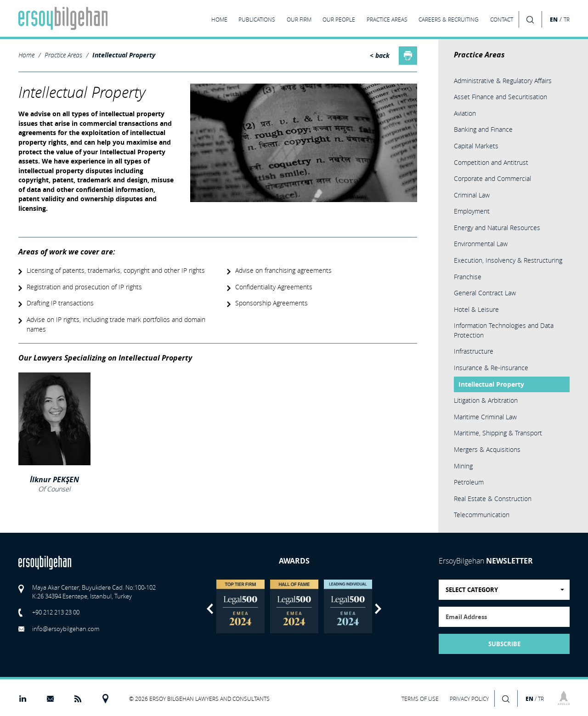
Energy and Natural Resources (497, 228)
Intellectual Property (124, 55)
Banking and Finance (483, 129)
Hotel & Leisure (476, 309)
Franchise (468, 277)
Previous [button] (210, 609)
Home (26, 55)
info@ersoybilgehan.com (66, 629)
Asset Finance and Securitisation (500, 97)
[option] (240, 606)
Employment (472, 211)
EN (554, 19)
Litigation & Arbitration (486, 400)
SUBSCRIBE (504, 644)
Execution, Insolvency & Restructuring (508, 260)
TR (567, 20)
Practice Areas (63, 55)
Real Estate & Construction (493, 499)
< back (380, 56)
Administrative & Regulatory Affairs (503, 81)
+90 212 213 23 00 (56, 612)
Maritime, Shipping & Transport (498, 433)
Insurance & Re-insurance (491, 368)
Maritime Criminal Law (485, 417)
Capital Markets (476, 146)
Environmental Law (481, 244)
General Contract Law (485, 293)
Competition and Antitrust (491, 162)
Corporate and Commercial (492, 178)
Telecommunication (482, 515)
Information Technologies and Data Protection (504, 330)
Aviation (465, 113)
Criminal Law (472, 195)
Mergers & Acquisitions (487, 449)
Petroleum (469, 482)
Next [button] (378, 609)
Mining (463, 466)
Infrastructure (474, 351)
